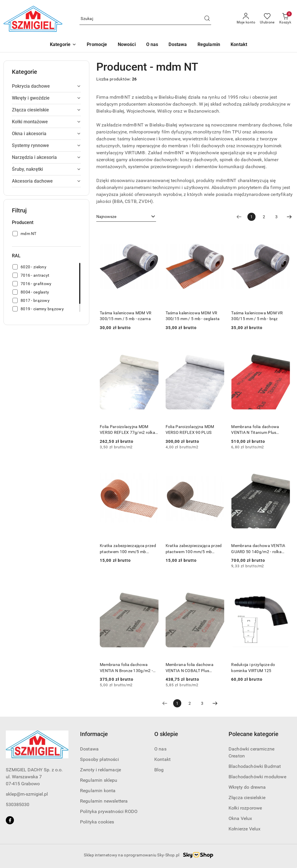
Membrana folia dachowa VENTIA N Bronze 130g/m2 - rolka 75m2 (126, 668)
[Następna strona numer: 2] (289, 217)
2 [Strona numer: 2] (264, 217)
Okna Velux (240, 818)
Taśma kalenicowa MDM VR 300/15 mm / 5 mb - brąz (257, 316)
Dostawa (89, 749)
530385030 (18, 804)
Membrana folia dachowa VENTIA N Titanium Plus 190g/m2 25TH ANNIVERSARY (260, 430)
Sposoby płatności (99, 759)
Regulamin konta (98, 791)
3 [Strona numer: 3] (276, 217)
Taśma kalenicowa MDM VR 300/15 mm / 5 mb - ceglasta (193, 316)
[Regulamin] (209, 45)
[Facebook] (10, 820)
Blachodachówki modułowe (257, 777)
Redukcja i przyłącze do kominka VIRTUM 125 (253, 667)
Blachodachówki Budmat (255, 766)
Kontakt (162, 759)
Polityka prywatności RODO (109, 811)
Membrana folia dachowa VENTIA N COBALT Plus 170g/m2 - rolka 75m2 (190, 668)
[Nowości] (127, 45)
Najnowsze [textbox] (106, 216)
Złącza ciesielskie (247, 798)
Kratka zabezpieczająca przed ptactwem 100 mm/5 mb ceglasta (128, 549)
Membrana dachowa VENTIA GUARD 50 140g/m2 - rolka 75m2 (258, 549)
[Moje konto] (246, 19)
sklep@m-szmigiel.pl (27, 794)
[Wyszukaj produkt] (145, 19)
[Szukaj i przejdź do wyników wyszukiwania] (207, 19)
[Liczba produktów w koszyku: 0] (285, 19)
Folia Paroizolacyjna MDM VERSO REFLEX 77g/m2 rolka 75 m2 (127, 430)
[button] (63, 45)
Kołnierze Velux (245, 829)
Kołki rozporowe (245, 808)
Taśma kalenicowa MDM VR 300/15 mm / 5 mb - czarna (126, 316)
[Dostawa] (178, 45)
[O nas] (152, 45)
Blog (159, 770)
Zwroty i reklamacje (100, 770)
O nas (160, 749)
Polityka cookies (97, 822)
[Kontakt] (239, 45)
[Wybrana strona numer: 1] (251, 217)
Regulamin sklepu (99, 780)
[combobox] (126, 217)
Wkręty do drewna (247, 787)
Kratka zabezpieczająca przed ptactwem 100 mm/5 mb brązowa (194, 549)
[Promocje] (97, 45)
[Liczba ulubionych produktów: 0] (267, 19)
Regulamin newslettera (104, 801)
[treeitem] (46, 86)
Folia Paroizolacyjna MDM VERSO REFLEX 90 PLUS (190, 430)
